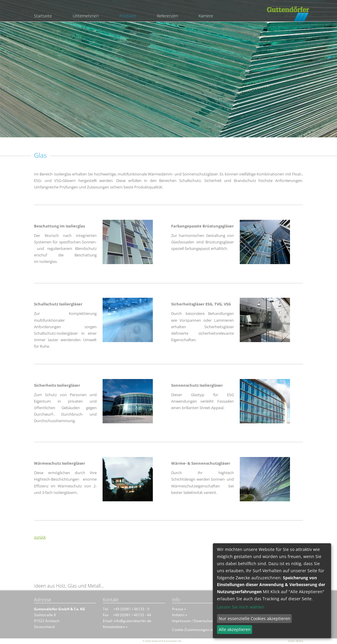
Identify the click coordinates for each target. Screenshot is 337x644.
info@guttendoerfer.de (133, 621)
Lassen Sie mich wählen (241, 607)
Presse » (179, 609)
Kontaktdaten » (115, 627)
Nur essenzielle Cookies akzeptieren (255, 618)
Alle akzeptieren (235, 629)
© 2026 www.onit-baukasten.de (162, 641)
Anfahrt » (180, 615)
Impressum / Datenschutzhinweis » (201, 621)
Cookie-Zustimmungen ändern (197, 630)
